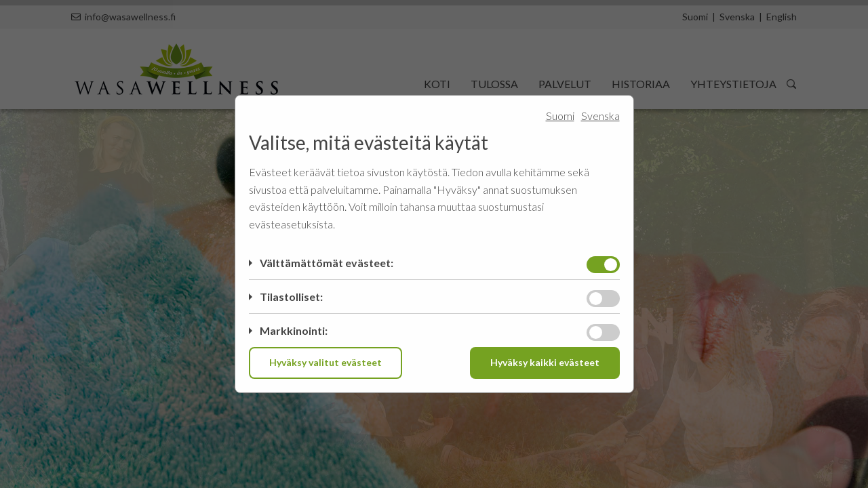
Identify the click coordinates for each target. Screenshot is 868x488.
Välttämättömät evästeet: (327, 263)
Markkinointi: (294, 330)
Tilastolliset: (291, 297)
